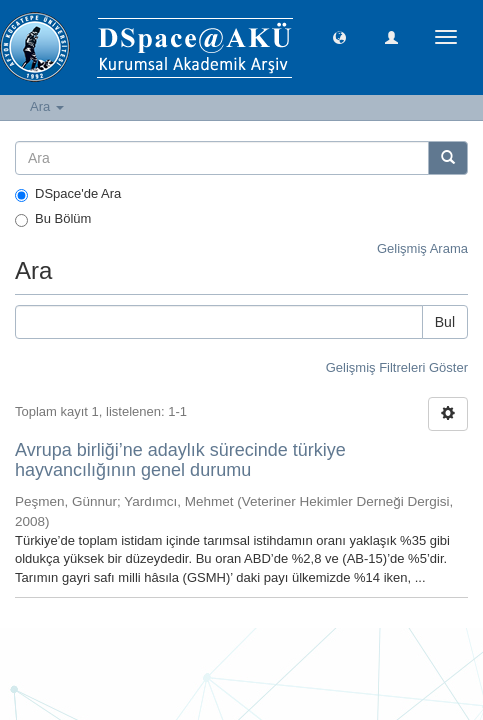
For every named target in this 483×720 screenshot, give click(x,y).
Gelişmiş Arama (422, 248)
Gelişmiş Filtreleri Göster (397, 367)
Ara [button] (47, 106)
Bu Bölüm (53, 219)
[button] (339, 36)
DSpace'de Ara (68, 194)
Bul (445, 322)
